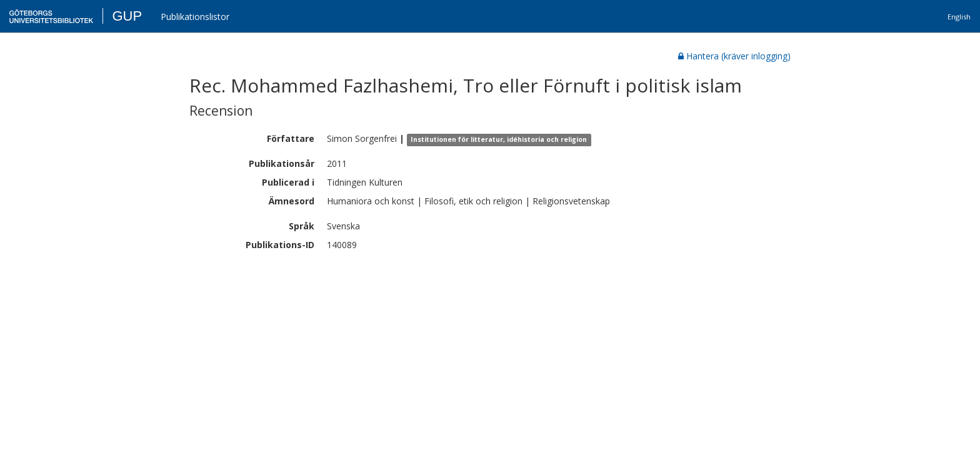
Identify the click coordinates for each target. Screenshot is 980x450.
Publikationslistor (195, 17)
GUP (127, 16)
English (959, 17)
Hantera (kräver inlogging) (734, 56)
